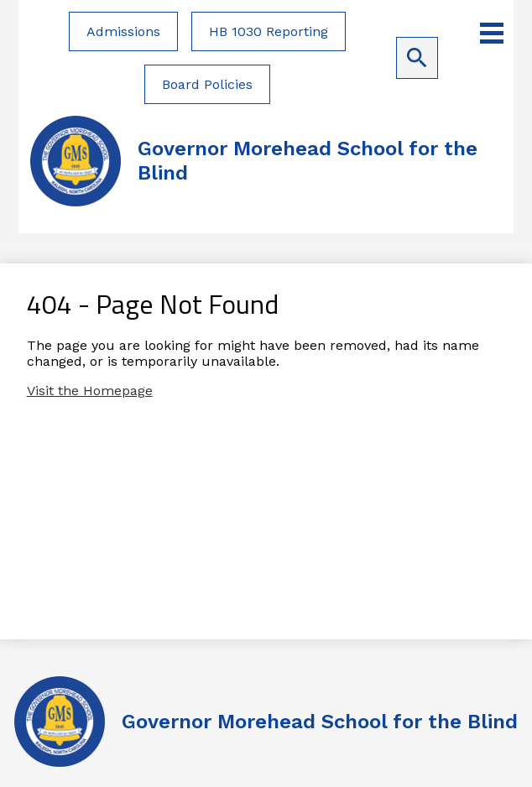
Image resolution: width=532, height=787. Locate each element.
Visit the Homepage (90, 391)
